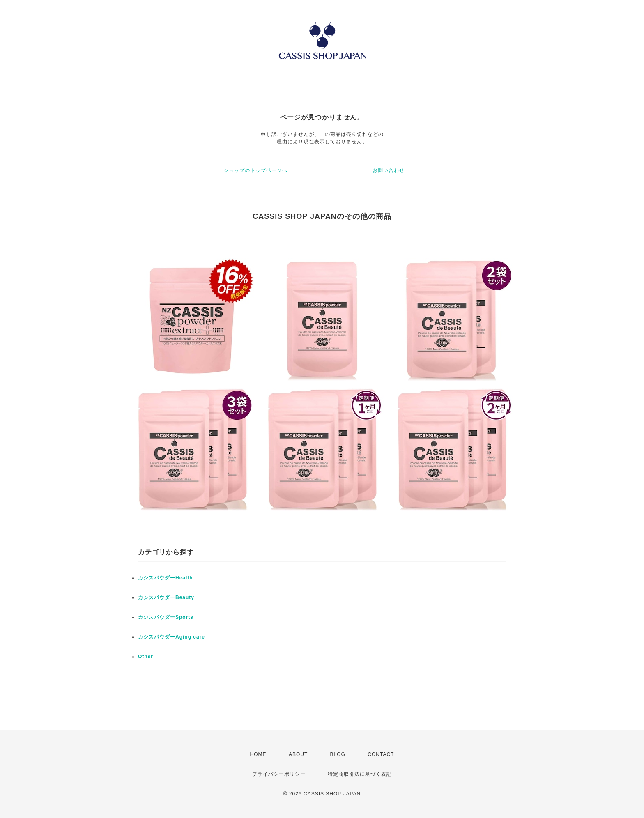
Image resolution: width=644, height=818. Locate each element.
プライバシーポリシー (279, 774)
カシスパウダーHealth (166, 578)
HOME (258, 754)
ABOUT (298, 754)
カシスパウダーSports (166, 617)
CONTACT (381, 754)
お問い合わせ (389, 170)
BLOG (338, 754)
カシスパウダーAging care (171, 637)
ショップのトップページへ (255, 170)
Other (146, 657)
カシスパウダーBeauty (166, 597)
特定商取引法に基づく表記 (360, 774)
